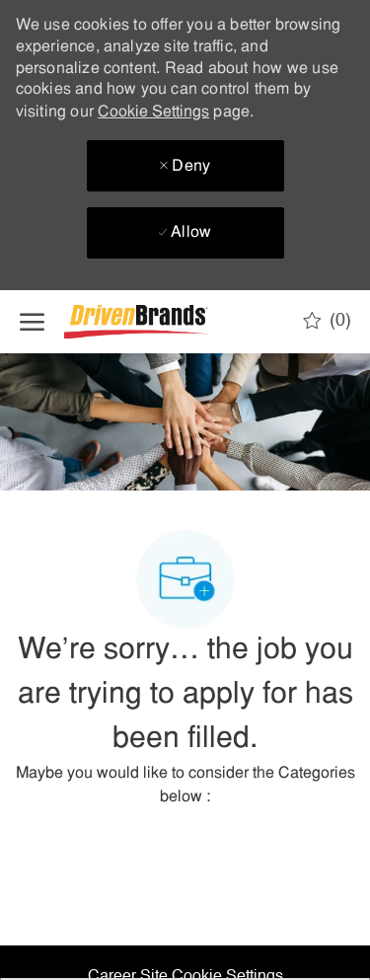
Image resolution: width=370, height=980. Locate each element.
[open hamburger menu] (32, 322)
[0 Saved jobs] (327, 321)
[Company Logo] (163, 322)
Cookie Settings (153, 113)
